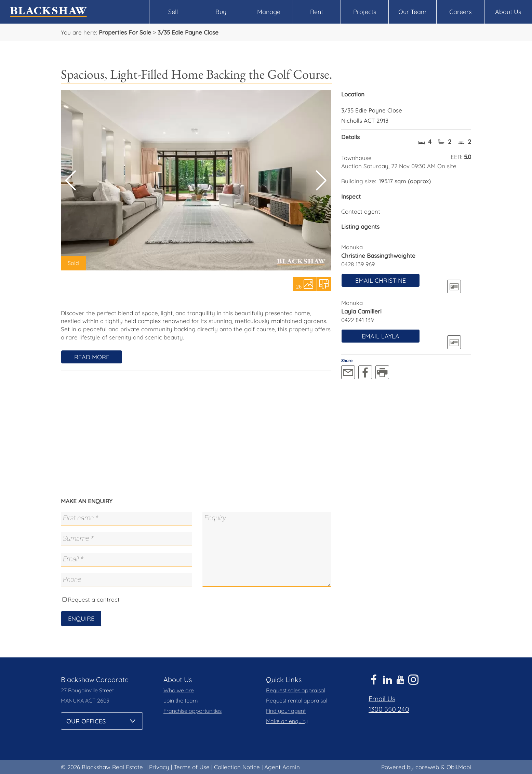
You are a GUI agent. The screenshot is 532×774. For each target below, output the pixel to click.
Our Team (412, 12)
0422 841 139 (357, 320)
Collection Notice (237, 767)
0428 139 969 (358, 264)
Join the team (181, 700)
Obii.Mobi (459, 767)
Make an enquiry (287, 721)
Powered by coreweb (410, 767)
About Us (508, 12)
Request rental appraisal (297, 700)
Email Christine (381, 281)
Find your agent (286, 711)
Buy (221, 12)
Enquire (81, 619)
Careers (460, 12)
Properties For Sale (125, 32)
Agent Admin (282, 767)
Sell (173, 12)
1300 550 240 (389, 709)
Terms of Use (192, 767)
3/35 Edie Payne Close (188, 32)
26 (299, 286)
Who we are (179, 690)
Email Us (382, 699)
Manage (269, 12)
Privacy (159, 767)
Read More (92, 357)
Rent (317, 12)
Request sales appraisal (296, 690)
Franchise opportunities (192, 711)
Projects (365, 12)
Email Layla (381, 336)
